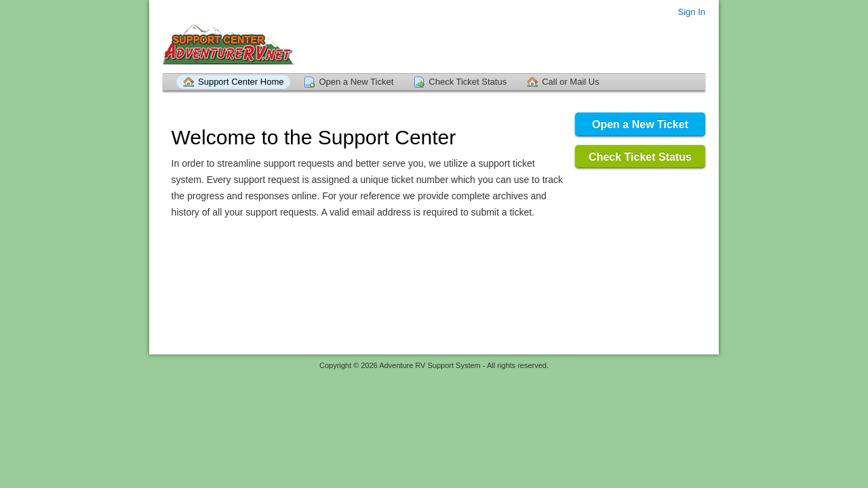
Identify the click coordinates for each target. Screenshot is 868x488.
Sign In (692, 12)
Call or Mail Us (571, 82)
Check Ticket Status (468, 82)
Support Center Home (241, 82)
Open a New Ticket (356, 82)
